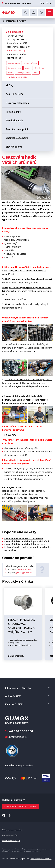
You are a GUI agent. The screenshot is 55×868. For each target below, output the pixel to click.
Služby (10, 85)
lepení (36, 73)
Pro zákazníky (14, 112)
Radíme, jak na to (15, 58)
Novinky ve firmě (15, 36)
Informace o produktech (18, 54)
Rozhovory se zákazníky (18, 47)
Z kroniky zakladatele (18, 103)
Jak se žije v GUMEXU (17, 40)
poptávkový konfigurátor (23, 501)
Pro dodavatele (14, 121)
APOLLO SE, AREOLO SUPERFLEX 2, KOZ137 (24, 271)
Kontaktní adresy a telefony (19, 765)
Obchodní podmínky (10, 835)
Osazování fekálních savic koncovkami (24, 538)
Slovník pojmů (14, 147)
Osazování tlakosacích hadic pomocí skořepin (27, 541)
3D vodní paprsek (14, 63)
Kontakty (26, 3)
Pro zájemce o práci (17, 129)
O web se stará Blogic (11, 841)
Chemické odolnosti (17, 138)
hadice (10, 73)
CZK (47, 3)
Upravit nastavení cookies (41, 859)
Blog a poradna (14, 32)
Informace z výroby (16, 21)
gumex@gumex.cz (24, 573)
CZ (41, 3)
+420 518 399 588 (12, 3)
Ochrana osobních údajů (12, 830)
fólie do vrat (39, 68)
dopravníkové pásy (14, 68)
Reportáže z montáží (17, 43)
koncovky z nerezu (23, 73)
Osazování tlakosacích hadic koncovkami (25, 544)
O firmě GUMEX (15, 94)
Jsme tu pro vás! (26, 566)
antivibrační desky (31, 63)
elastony (28, 68)
